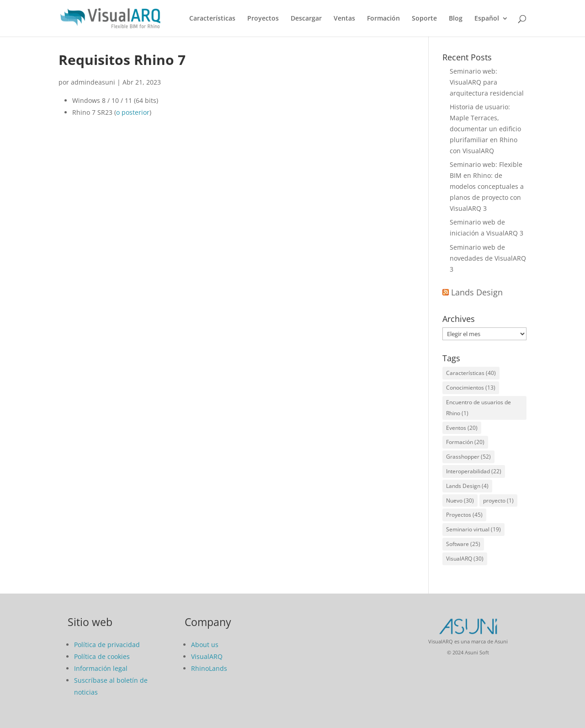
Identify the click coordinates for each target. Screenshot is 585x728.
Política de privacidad (107, 645)
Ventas (344, 19)
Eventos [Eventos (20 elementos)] (462, 428)
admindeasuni (93, 82)
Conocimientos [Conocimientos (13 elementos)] (471, 388)
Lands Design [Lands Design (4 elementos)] (467, 486)
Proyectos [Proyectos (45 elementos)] (464, 515)
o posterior (133, 112)
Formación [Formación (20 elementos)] (465, 442)
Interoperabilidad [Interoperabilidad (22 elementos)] (474, 471)
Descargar (306, 19)
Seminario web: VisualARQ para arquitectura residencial (487, 82)
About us (205, 645)
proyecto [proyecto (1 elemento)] (498, 500)
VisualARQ (207, 656)
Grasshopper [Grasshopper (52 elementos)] (468, 457)
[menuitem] (491, 26)
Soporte (424, 19)
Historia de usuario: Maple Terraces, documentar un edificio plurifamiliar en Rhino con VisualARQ (485, 128)
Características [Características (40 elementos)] (471, 373)
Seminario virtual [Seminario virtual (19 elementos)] (473, 529)
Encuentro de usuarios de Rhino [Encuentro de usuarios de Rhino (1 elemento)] (479, 408)
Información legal (101, 668)
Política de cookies (102, 656)
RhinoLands (209, 668)
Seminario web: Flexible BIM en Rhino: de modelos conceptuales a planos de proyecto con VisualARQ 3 (487, 186)
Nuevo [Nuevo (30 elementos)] (460, 500)
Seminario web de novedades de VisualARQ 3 (488, 258)
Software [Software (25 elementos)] (463, 544)
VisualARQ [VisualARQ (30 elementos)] (465, 559)
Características (212, 19)
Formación (383, 19)
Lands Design (477, 292)
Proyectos (263, 19)
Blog (456, 19)
